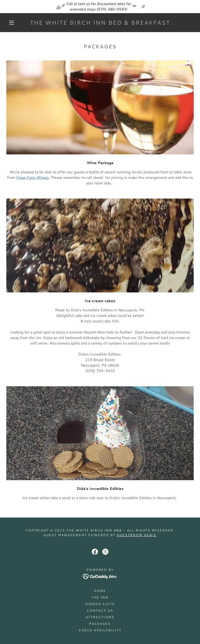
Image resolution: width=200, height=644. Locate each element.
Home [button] (100, 591)
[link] (100, 23)
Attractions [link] (100, 617)
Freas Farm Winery (33, 178)
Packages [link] (100, 624)
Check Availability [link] (100, 630)
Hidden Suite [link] (100, 604)
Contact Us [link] (100, 610)
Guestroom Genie (137, 535)
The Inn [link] (100, 597)
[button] (16, 23)
